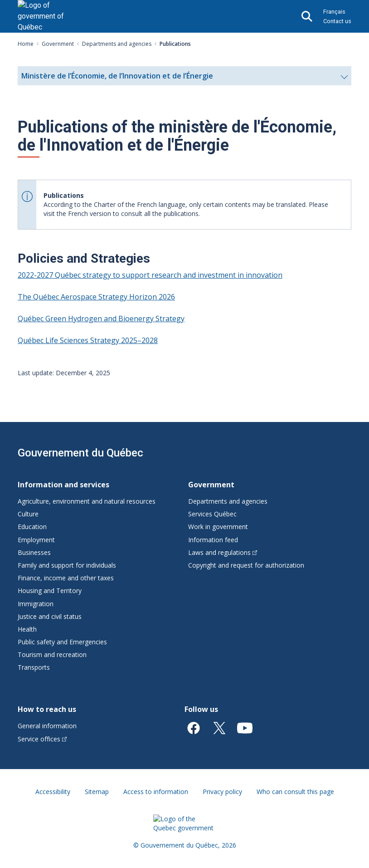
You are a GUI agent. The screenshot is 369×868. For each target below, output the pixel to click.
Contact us (337, 21)
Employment (36, 540)
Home (26, 44)
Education (32, 527)
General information (47, 726)
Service (42, 739)
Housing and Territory (50, 591)
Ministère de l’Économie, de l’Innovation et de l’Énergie (184, 78)
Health (27, 629)
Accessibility (53, 792)
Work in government (218, 527)
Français (334, 12)
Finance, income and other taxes (66, 578)
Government (58, 44)
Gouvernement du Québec (80, 453)
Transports (34, 667)
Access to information (156, 792)
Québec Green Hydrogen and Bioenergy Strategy (101, 319)
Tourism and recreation (52, 655)
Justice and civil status (50, 616)
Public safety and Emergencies (62, 642)
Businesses (34, 552)
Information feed (213, 540)
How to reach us (47, 709)
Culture (28, 514)
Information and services (63, 485)
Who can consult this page (295, 792)
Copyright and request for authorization (246, 565)
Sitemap (97, 792)
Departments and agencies (117, 44)
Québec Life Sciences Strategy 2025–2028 (88, 340)
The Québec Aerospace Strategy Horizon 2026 (96, 297)
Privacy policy (222, 792)
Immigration (36, 604)
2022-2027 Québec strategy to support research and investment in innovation (150, 275)
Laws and (223, 552)
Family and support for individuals (67, 565)
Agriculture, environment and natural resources (87, 501)
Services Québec (212, 514)
